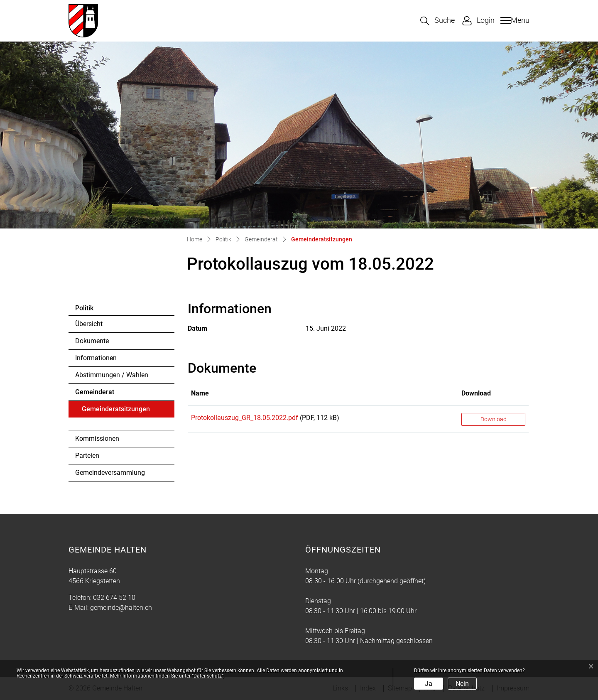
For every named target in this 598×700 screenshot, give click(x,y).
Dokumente (92, 341)
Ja (429, 684)
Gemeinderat (95, 392)
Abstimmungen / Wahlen (112, 375)
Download (494, 419)
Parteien (87, 456)
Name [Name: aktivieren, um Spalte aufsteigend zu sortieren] (200, 393)
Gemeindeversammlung (110, 473)
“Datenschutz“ (208, 676)
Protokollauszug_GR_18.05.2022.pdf (245, 418)
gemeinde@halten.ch (121, 608)
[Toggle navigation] (514, 20)
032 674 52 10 (114, 598)
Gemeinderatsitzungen (116, 411)
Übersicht (89, 324)
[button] (437, 21)
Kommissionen (97, 438)
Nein (462, 684)
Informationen (96, 358)
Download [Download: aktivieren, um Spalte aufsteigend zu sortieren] (476, 393)
